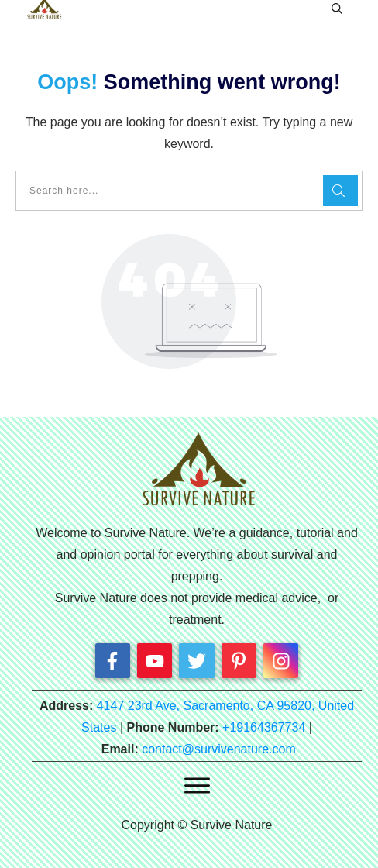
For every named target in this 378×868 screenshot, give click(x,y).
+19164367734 (264, 727)
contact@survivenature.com (219, 749)
